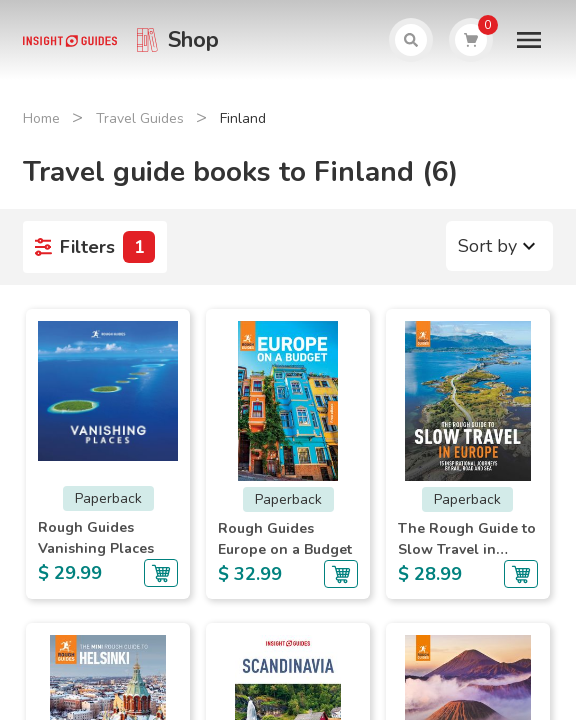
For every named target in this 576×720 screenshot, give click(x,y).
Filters (95, 247)
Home (41, 118)
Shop (193, 40)
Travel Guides (140, 118)
